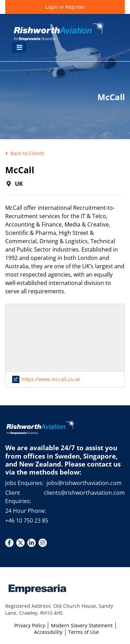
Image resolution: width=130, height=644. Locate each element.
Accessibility (48, 632)
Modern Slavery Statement (82, 625)
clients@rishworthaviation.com (84, 493)
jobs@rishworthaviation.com (84, 483)
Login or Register (65, 7)
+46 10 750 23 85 (27, 520)
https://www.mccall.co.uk (46, 379)
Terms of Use (84, 632)
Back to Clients (25, 153)
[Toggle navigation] (19, 47)
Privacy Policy (30, 625)
